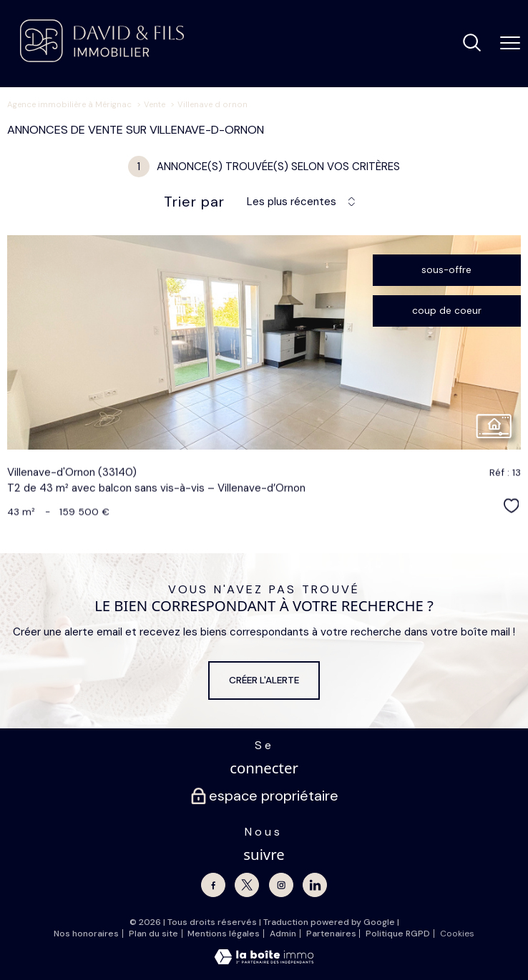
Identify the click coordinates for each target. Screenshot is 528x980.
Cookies (457, 934)
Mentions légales (224, 934)
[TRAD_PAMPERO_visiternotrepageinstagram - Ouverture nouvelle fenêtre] (281, 885)
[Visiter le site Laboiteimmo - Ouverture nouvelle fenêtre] (264, 961)
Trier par (194, 202)
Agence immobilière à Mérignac (69, 104)
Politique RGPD (398, 934)
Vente (155, 104)
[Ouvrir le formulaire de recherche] (472, 44)
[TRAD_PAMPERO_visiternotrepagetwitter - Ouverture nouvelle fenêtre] (247, 885)
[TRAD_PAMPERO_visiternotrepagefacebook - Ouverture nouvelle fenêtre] (213, 885)
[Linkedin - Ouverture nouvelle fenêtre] (315, 885)
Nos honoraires (86, 934)
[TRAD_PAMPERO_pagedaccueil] (102, 59)
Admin (283, 934)
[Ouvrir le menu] (510, 44)
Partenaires (331, 934)
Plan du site (153, 934)
